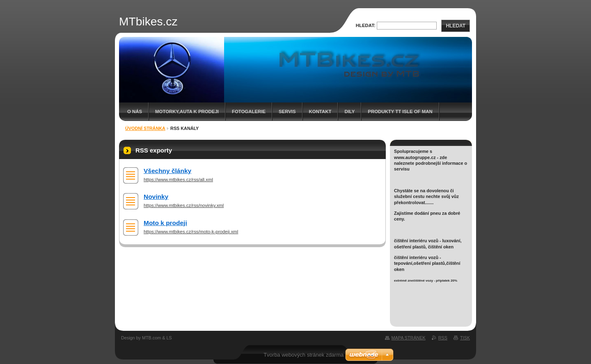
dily (349, 111)
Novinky (156, 197)
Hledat (456, 26)
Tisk (465, 338)
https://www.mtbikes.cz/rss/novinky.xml (184, 205)
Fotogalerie (249, 111)
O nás (135, 111)
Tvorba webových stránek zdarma (304, 355)
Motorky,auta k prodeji (187, 111)
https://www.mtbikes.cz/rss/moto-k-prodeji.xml (191, 232)
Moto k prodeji (165, 223)
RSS (443, 338)
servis (287, 111)
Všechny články (167, 171)
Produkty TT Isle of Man (400, 111)
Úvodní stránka (145, 128)
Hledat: (366, 25)
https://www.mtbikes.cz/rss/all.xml (178, 180)
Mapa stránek (409, 338)
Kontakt (320, 111)
